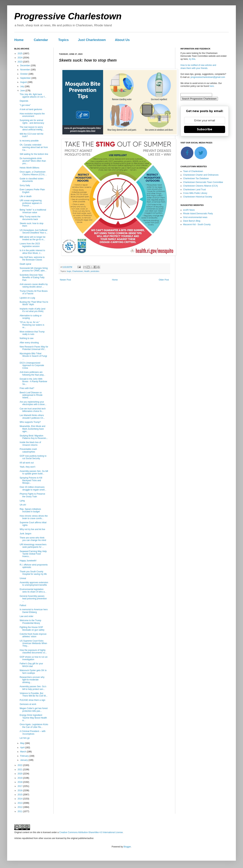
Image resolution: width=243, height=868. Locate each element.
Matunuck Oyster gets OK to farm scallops (33, 672)
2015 (20, 795)
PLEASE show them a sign (32, 700)
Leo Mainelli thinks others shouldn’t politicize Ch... (32, 417)
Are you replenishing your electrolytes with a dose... (33, 403)
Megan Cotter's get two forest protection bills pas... (34, 710)
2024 (20, 58)
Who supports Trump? (30, 422)
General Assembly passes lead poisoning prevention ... (33, 599)
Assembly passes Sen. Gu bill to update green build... (34, 472)
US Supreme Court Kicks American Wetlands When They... (33, 643)
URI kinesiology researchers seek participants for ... (33, 546)
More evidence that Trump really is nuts (32, 333)
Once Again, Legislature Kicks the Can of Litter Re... (34, 726)
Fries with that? (27, 388)
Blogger (127, 847)
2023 (20, 62)
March (23, 752)
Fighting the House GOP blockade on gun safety (32, 628)
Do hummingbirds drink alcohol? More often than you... (33, 161)
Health (87, 271)
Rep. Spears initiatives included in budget (30, 510)
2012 (20, 807)
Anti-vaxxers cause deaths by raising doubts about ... (34, 286)
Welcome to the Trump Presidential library (30, 622)
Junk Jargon (25, 534)
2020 (20, 774)
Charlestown (78, 271)
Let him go (25, 738)
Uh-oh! (23, 505)
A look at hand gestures (31, 109)
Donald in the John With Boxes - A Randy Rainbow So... (33, 382)
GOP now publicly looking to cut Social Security (33, 457)
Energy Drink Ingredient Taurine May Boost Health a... (33, 718)
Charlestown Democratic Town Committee (203, 182)
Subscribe (205, 129)
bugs (69, 271)
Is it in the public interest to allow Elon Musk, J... (32, 252)
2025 (20, 54)
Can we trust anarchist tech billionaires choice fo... (33, 410)
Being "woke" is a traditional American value (33, 211)
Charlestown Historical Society (198, 197)
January (24, 760)
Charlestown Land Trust (194, 190)
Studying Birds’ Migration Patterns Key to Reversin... (34, 437)
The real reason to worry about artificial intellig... (32, 128)
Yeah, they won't (27, 467)
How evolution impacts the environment (32, 115)
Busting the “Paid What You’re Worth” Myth (34, 303)
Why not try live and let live (32, 529)
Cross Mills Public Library (195, 193)
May (23, 743)
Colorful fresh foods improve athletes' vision (33, 635)
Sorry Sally (25, 185)
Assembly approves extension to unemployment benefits (34, 584)
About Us (122, 40)
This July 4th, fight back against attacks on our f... (33, 96)
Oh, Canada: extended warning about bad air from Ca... (34, 147)
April (23, 748)
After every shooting (29, 343)
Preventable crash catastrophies (28, 450)
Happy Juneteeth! (28, 561)
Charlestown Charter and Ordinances (201, 175)
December (25, 66)
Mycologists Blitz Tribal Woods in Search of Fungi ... (33, 356)
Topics (64, 40)
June (23, 91)
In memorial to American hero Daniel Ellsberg (34, 611)
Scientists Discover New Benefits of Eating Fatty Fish (32, 278)
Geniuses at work (28, 704)
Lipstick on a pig (27, 298)
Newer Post (65, 280)
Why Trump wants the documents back (30, 218)
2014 (20, 799)
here (212, 86)
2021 (20, 770)
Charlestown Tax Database (196, 178)
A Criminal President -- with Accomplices (33, 732)
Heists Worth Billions (29, 168)
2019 (20, 778)
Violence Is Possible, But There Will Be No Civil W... (34, 695)
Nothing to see (27, 338)
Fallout (23, 605)
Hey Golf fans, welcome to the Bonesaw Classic (32, 258)
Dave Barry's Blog (192, 221)
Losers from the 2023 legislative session (30, 245)
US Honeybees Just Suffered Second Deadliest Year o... (34, 231)
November (25, 70)
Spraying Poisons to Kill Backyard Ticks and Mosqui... (31, 480)
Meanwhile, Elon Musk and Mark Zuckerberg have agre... (32, 429)
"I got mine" (25, 105)
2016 (20, 790)
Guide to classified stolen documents (32, 180)
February (25, 756)
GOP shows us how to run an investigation (34, 658)
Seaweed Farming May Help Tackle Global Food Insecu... (33, 554)
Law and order (27, 616)
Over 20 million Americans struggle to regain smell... (33, 488)
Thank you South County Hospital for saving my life (33, 573)
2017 (20, 786)
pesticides (95, 271)
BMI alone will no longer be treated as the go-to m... (33, 238)
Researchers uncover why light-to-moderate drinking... (32, 680)
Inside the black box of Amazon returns (30, 444)
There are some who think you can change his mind (33, 539)
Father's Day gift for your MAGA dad (31, 665)
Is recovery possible (29, 141)
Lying (22, 501)
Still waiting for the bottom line (34, 154)
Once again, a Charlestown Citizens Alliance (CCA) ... (33, 173)
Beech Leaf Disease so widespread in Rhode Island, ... (31, 395)
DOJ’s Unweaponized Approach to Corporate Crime (32, 365)
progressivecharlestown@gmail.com (208, 77)
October (24, 74)
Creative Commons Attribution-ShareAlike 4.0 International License (91, 832)
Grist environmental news (195, 217)
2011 (20, 811)
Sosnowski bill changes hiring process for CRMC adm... (34, 269)
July (22, 86)
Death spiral (25, 264)
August (24, 82)
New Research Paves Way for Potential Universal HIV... (34, 348)
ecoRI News (189, 210)
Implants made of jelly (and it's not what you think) (32, 310)
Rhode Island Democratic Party (198, 214)
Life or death (26, 196)
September (26, 78)
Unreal (23, 578)
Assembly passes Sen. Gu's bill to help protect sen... (33, 688)
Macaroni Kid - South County (197, 224)
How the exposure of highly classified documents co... (33, 651)
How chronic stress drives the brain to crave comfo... (34, 517)
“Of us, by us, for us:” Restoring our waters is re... (32, 325)
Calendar (41, 40)
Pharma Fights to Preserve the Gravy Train (32, 495)
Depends (24, 101)
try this (192, 59)
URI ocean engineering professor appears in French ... (31, 203)
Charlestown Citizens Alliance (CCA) (200, 186)
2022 (20, 765)
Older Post (164, 280)
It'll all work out (27, 463)
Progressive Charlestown (68, 16)
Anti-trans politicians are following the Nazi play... (33, 373)
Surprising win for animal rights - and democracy (32, 122)
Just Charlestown (92, 40)
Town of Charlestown (193, 171)
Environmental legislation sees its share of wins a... (33, 591)
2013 (20, 803)
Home (19, 40)
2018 (20, 782)
